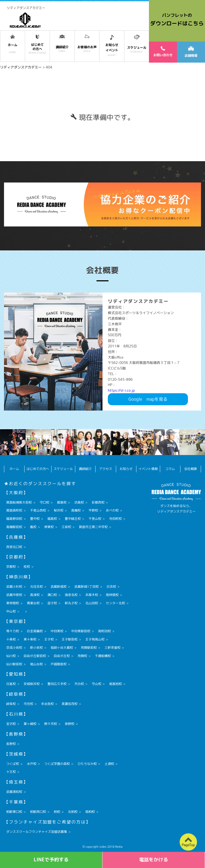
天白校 (79, 684)
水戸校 (31, 764)
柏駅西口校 (38, 812)
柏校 (57, 812)
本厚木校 (92, 595)
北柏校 (73, 812)
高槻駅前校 (14, 527)
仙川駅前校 (14, 664)
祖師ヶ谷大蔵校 (62, 648)
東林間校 (13, 603)
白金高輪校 (35, 631)
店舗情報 (191, 52)
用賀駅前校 (89, 648)
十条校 (11, 639)
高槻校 (76, 510)
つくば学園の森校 (57, 764)
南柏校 (90, 812)
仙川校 (11, 656)
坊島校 (79, 502)
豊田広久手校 (57, 684)
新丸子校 (71, 603)
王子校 (49, 639)
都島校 (62, 502)
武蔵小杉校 (14, 587)
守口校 (44, 502)
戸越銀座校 (58, 664)
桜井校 (58, 510)
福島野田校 (14, 519)
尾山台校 (36, 664)
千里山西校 (38, 510)
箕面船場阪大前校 (19, 502)
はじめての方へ (38, 469)
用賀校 (82, 656)
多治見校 (47, 704)
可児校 (28, 704)
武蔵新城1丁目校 (86, 587)
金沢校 (11, 724)
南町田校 (104, 631)
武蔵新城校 (58, 587)
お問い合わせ (163, 51)
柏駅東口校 (14, 812)
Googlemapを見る (148, 399)
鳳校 (33, 527)
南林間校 (112, 595)
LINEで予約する (51, 860)
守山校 (96, 684)
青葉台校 (33, 603)
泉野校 (69, 724)
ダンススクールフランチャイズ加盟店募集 (37, 832)
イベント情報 (148, 469)
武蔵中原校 (14, 595)
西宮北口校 (14, 547)
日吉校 (111, 587)
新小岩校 (36, 648)
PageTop (188, 845)
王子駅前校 (69, 639)
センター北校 (116, 603)
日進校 (11, 684)
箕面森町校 (14, 510)
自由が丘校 (62, 656)
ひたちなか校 (87, 764)
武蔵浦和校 (14, 792)
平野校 (93, 510)
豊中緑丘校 (73, 519)
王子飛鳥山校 (95, 639)
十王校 (11, 772)
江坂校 (66, 527)
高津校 (35, 595)
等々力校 (13, 631)
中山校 (11, 611)
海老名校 (71, 595)
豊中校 (35, 519)
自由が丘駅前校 (35, 656)
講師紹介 (85, 469)
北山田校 (92, 603)
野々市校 (50, 724)
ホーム (14, 469)
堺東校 (49, 527)
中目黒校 (57, 631)
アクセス (106, 469)
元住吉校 (36, 587)
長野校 (11, 744)
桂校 (27, 567)
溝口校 (52, 595)
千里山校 (95, 519)
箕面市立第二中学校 (93, 527)
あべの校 (112, 510)
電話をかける (154, 860)
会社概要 (191, 469)
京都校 (11, 567)
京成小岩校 (14, 648)
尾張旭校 (116, 684)
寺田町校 (116, 519)
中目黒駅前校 (81, 631)
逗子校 (52, 603)
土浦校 (109, 764)
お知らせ (126, 469)
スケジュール (63, 469)
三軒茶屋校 (112, 648)
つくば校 (13, 764)
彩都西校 (98, 502)
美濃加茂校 (69, 704)
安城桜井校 (31, 684)
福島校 (52, 519)
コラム (170, 469)
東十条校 (30, 639)
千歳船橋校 (103, 656)
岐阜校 (11, 704)
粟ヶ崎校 (30, 724)
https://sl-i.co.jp (121, 390)
